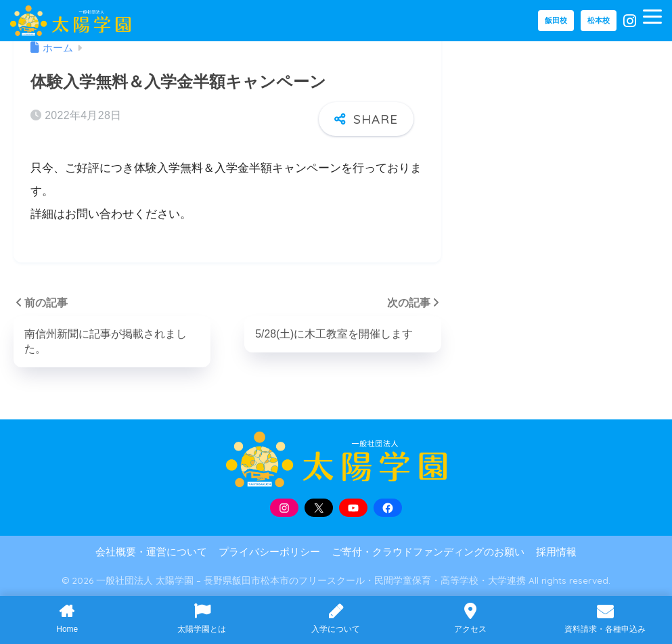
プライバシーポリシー (269, 552)
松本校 (599, 20)
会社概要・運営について (151, 552)
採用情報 (556, 552)
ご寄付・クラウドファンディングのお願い (428, 552)
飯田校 (556, 20)
